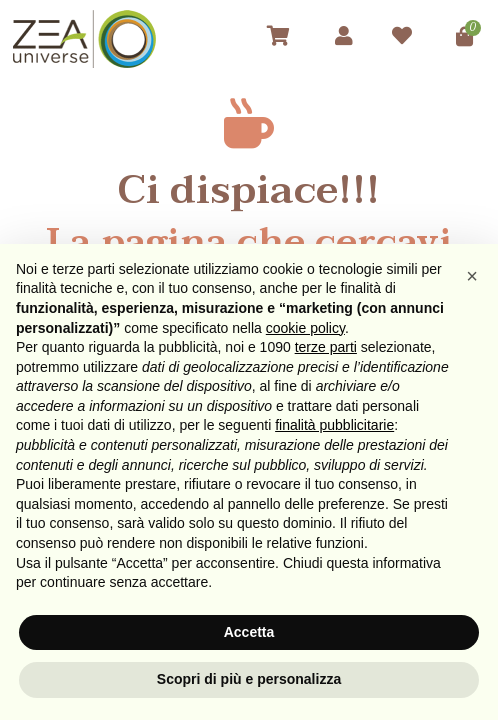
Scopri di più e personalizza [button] (249, 679)
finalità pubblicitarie (334, 425)
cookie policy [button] (305, 328)
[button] (472, 276)
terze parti (326, 347)
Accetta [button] (249, 632)
